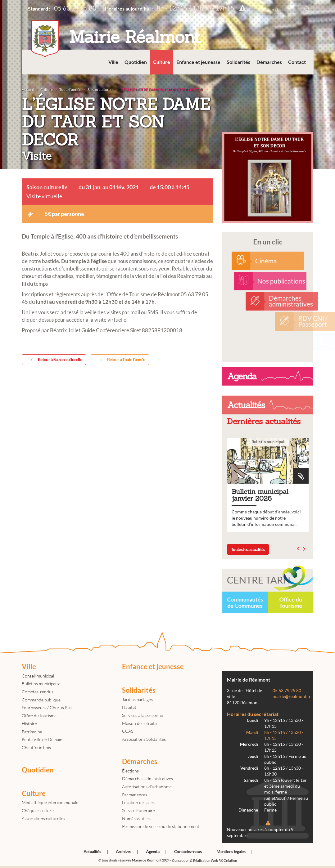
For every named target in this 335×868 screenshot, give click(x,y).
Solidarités (238, 62)
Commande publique (41, 700)
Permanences (135, 795)
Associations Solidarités (144, 739)
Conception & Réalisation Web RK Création (204, 860)
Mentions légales (231, 851)
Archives (123, 851)
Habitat (129, 707)
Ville (113, 62)
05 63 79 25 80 (75, 8)
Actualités (92, 851)
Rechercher (307, 9)
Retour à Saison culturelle (55, 360)
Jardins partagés (137, 699)
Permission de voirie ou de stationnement (161, 826)
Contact (297, 62)
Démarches (269, 62)
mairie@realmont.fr (292, 696)
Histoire (29, 724)
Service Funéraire (138, 810)
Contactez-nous (188, 851)
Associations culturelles (43, 819)
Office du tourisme (39, 716)
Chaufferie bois (36, 747)
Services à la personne (143, 715)
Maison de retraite (139, 723)
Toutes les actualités (248, 549)
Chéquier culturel (38, 810)
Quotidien (136, 62)
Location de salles (138, 802)
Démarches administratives (147, 779)
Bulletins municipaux (41, 684)
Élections (130, 771)
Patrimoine (32, 732)
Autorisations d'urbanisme (147, 787)
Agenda (153, 851)
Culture (162, 62)
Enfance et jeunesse (198, 62)
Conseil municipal (38, 676)
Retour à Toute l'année (121, 360)
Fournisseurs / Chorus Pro (47, 707)
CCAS (128, 731)
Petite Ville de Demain (42, 739)
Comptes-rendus (38, 692)
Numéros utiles (136, 819)
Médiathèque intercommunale (50, 802)
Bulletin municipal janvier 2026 (268, 485)
